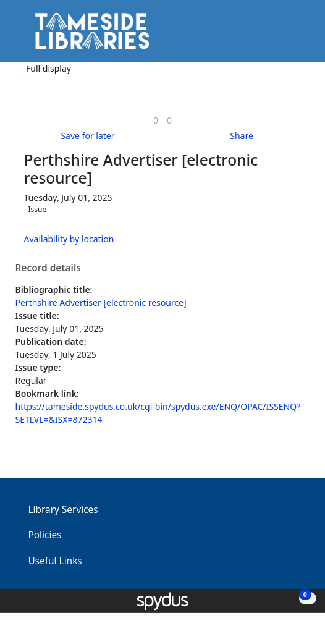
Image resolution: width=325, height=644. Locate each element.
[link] (156, 120)
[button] (282, 36)
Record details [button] (48, 268)
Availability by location (69, 239)
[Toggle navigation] (297, 36)
